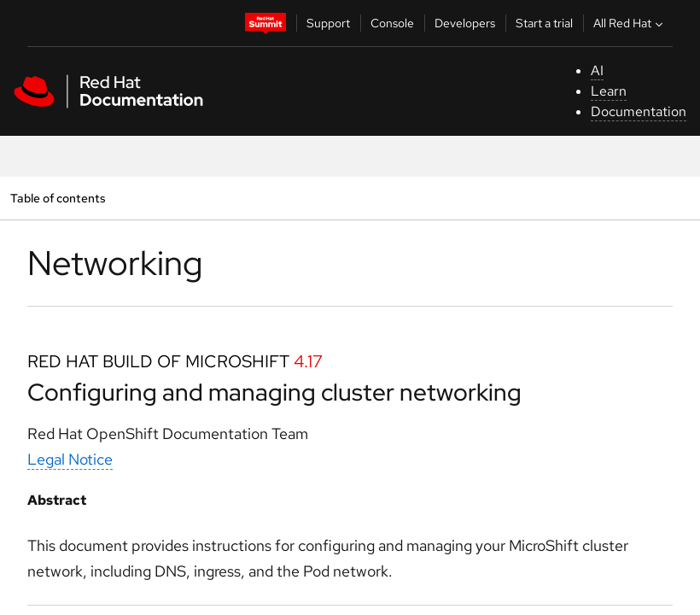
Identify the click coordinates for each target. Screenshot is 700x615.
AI (597, 70)
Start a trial (544, 23)
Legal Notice (70, 459)
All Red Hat (630, 23)
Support (328, 23)
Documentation (639, 111)
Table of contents (58, 198)
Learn (609, 91)
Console (392, 23)
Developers (465, 23)
